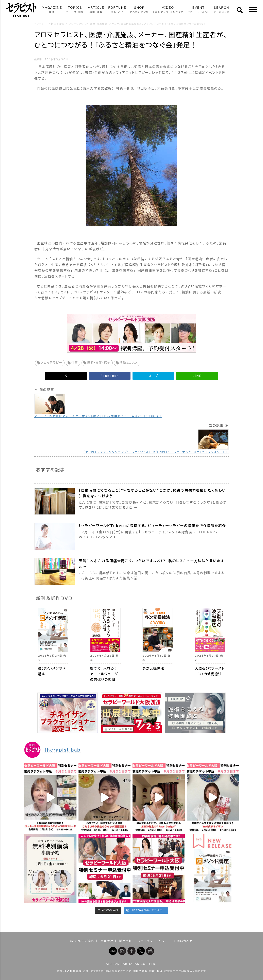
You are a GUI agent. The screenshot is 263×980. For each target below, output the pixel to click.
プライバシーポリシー (153, 941)
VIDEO (168, 10)
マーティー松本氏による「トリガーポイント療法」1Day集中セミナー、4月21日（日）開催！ (98, 416)
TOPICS (75, 10)
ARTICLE (96, 10)
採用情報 (125, 941)
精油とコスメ (129, 363)
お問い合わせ (183, 941)
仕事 (75, 363)
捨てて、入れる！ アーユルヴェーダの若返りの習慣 (104, 674)
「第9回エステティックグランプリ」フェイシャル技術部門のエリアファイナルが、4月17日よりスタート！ (156, 452)
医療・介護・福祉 (99, 363)
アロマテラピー (52, 363)
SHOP (139, 10)
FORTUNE (117, 10)
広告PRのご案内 (82, 941)
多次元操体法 (153, 668)
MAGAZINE (52, 10)
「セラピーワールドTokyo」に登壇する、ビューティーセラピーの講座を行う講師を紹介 (152, 526)
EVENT (198, 10)
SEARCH (222, 10)
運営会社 (107, 941)
